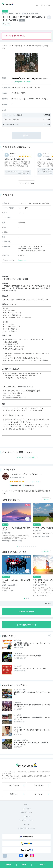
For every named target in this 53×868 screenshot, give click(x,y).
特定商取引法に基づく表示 (27, 828)
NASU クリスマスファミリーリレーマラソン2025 (30, 668)
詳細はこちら (22, 260)
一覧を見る (46, 499)
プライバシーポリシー (27, 820)
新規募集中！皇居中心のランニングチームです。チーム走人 (32, 693)
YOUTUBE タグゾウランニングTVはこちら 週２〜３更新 (24, 411)
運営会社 (27, 824)
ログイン (43, 4)
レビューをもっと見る (27, 183)
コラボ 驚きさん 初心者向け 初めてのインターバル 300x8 (32, 731)
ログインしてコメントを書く (26, 457)
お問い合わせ (27, 808)
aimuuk (13, 154)
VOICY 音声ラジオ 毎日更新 (14, 415)
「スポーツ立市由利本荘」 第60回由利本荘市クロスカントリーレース (32, 718)
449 (34, 482)
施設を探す (14, 794)
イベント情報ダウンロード (27, 625)
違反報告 (48, 603)
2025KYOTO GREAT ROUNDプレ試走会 (17, 172)
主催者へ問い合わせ (26, 612)
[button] (18, 546)
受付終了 (42, 865)
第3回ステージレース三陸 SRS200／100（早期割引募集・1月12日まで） (31, 744)
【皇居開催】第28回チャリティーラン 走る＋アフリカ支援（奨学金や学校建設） (32, 644)
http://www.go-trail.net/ (17, 478)
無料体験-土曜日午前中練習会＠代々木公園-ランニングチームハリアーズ (32, 706)
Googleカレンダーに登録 (23, 82)
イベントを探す (14, 786)
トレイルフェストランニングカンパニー (26, 474)
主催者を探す (39, 786)
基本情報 (8, 865)
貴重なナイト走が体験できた (15, 159)
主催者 (24, 865)
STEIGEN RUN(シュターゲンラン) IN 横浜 (27, 656)
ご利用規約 (26, 816)
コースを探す (39, 794)
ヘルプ (26, 804)
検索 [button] (37, 4)
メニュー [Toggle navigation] (48, 4)
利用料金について (27, 812)
